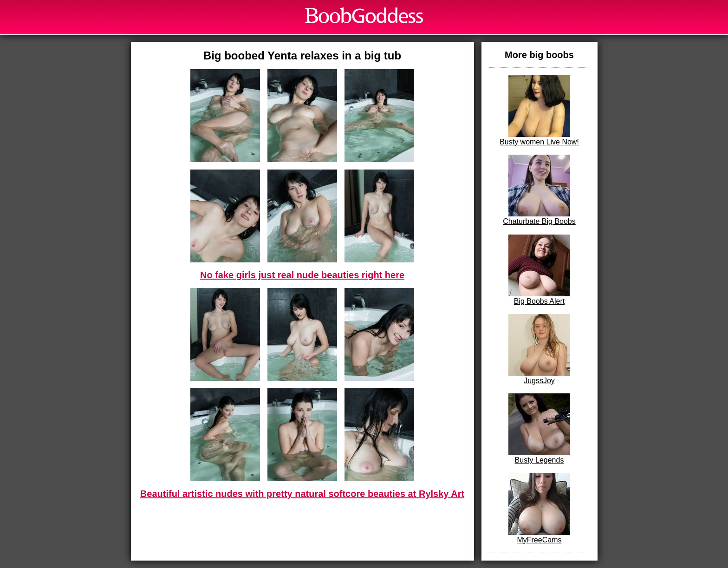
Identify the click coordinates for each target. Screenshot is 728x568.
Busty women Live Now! (539, 111)
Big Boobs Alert (539, 270)
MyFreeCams (539, 509)
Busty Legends (539, 429)
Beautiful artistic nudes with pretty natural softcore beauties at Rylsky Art (302, 494)
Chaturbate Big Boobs (539, 190)
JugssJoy (539, 349)
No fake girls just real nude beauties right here (302, 275)
